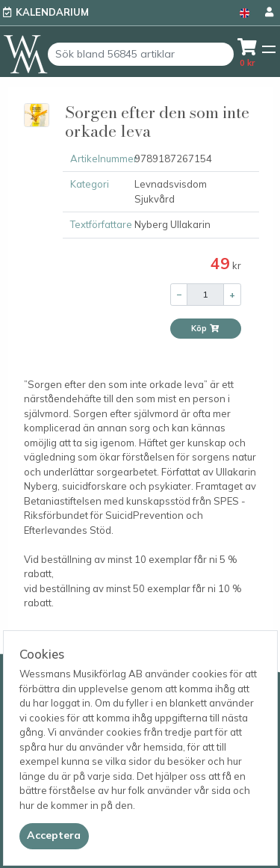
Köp (205, 328)
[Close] (54, 836)
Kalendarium (52, 12)
